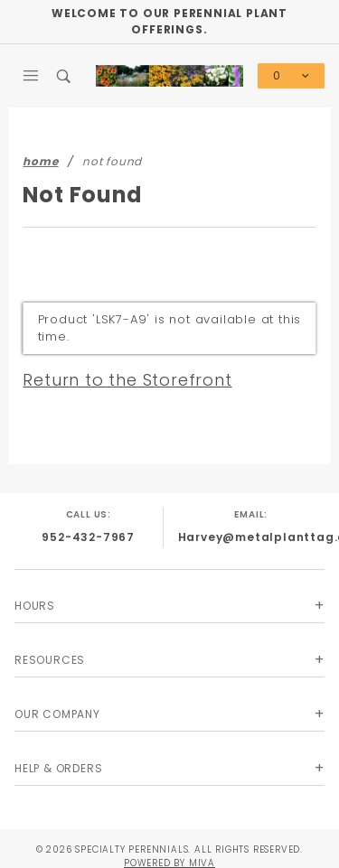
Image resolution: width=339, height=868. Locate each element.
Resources (50, 660)
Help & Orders (58, 768)
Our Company (57, 714)
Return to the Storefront (127, 380)
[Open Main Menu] (31, 76)
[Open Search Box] (65, 76)
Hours (35, 606)
